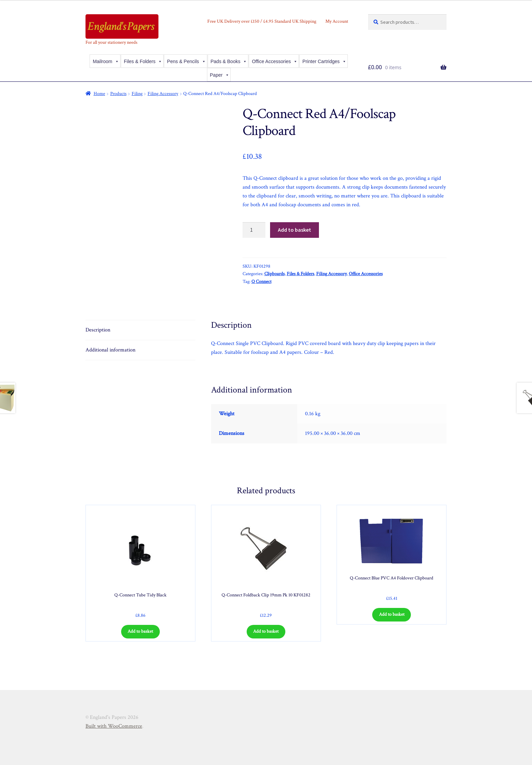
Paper (220, 75)
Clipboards (274, 274)
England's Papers (121, 26)
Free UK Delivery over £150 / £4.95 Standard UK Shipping (262, 21)
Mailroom (106, 61)
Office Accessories (275, 61)
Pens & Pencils (186, 61)
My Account (337, 21)
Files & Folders (143, 61)
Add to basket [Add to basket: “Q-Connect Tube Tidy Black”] (140, 631)
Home (99, 94)
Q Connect (261, 282)
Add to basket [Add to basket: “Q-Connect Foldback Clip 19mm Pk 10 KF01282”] (266, 631)
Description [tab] (98, 330)
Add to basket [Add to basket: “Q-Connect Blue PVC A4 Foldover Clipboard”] (392, 614)
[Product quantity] (254, 230)
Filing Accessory (163, 94)
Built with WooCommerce (114, 726)
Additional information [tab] (110, 350)
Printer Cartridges (324, 61)
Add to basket (294, 230)
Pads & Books (229, 61)
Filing (137, 94)
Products (118, 94)
